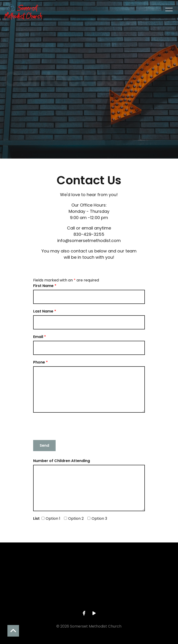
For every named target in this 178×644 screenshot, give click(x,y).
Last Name (45, 311)
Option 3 (97, 518)
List (36, 518)
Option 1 (51, 518)
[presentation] (68, 426)
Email (40, 337)
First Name (45, 286)
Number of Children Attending (62, 461)
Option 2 (74, 518)
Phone (40, 362)
